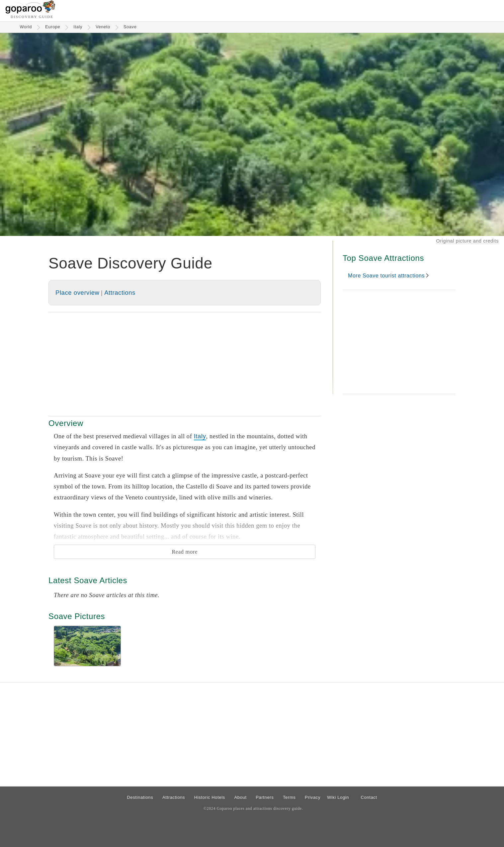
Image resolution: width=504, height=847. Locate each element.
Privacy (313, 797)
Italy (78, 27)
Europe (53, 27)
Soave (130, 27)
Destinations (140, 797)
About (241, 797)
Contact (369, 797)
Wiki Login (338, 797)
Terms (289, 797)
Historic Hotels (210, 797)
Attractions (120, 293)
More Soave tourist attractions (386, 276)
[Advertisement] (185, 364)
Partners (265, 797)
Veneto (103, 27)
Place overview (77, 293)
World (26, 27)
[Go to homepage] (30, 12)
